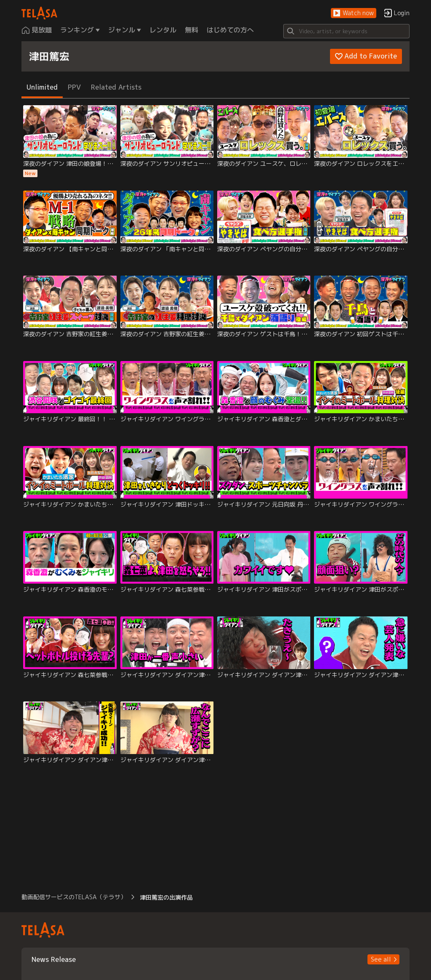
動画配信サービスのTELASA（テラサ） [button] (74, 897)
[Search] (346, 31)
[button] (354, 13)
